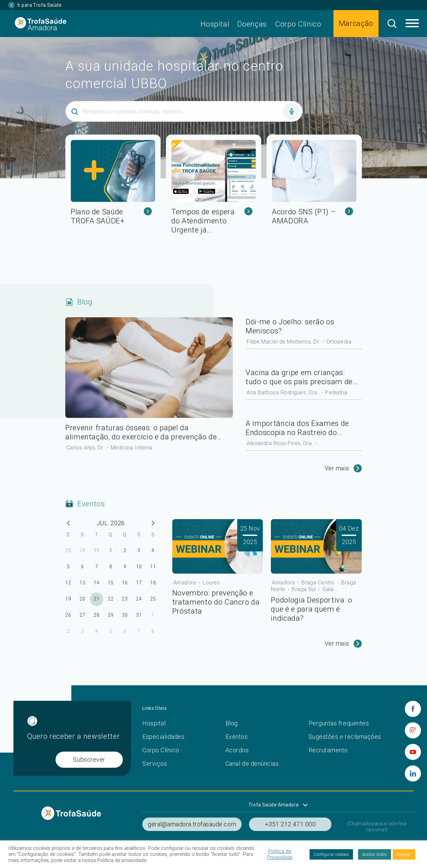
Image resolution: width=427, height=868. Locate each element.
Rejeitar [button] (404, 854)
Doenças (252, 24)
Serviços (155, 764)
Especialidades (164, 737)
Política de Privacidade (280, 854)
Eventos (237, 737)
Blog (232, 723)
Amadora (186, 582)
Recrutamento (328, 750)
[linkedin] (413, 773)
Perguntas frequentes (339, 723)
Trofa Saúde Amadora (274, 805)
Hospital (215, 24)
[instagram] (413, 730)
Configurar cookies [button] (331, 854)
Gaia (329, 589)
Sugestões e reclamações (345, 737)
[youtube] (413, 752)
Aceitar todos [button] (375, 854)
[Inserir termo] (184, 111)
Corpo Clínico (298, 24)
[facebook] (413, 709)
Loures (211, 582)
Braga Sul (305, 589)
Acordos (237, 750)
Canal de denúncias (252, 764)
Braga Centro (319, 582)
